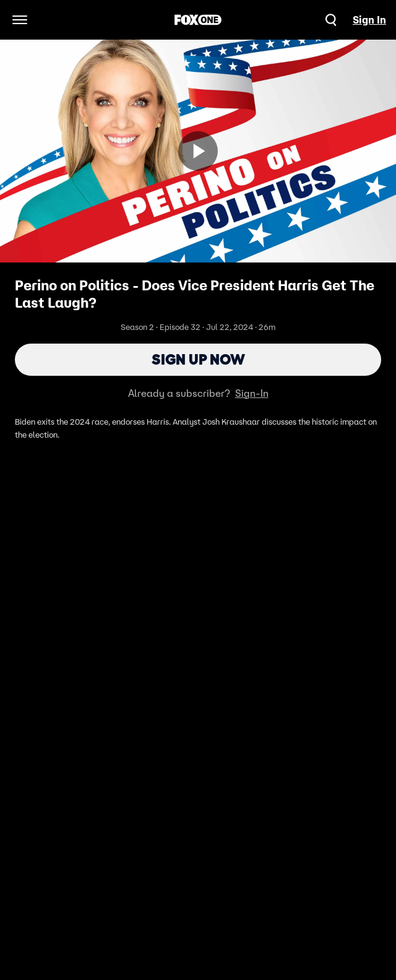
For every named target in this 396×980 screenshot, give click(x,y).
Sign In (369, 20)
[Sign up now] (198, 151)
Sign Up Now (198, 359)
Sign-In (252, 393)
